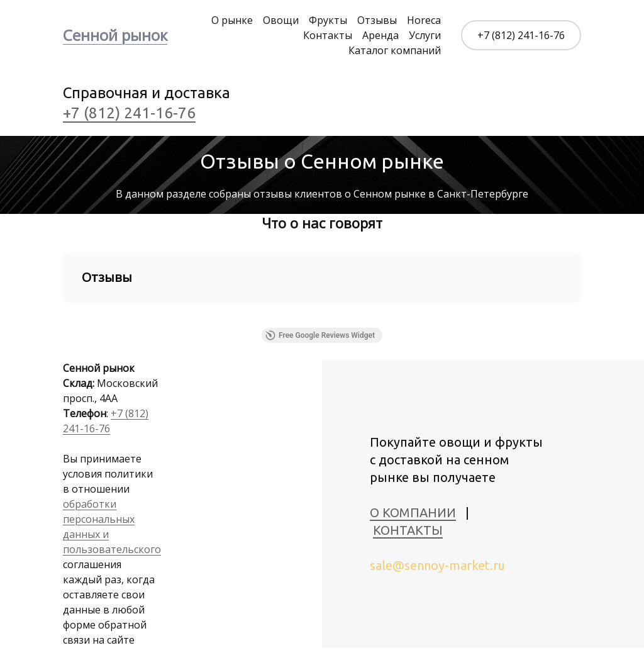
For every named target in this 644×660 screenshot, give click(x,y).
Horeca (424, 20)
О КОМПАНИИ (413, 512)
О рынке (232, 20)
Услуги (425, 35)
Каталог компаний (395, 50)
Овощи (281, 20)
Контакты (328, 35)
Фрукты (328, 20)
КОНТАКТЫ (408, 530)
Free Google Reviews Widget (320, 335)
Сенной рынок (115, 35)
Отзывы (377, 20)
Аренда (380, 35)
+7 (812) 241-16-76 (521, 35)
